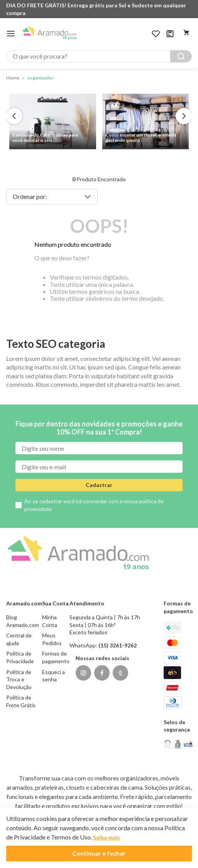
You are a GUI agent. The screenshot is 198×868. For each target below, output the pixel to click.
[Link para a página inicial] (13, 78)
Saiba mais (107, 837)
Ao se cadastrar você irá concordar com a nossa (94, 505)
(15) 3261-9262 (118, 645)
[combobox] (99, 56)
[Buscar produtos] (181, 56)
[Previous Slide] (14, 116)
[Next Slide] (184, 116)
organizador (41, 78)
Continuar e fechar (99, 853)
